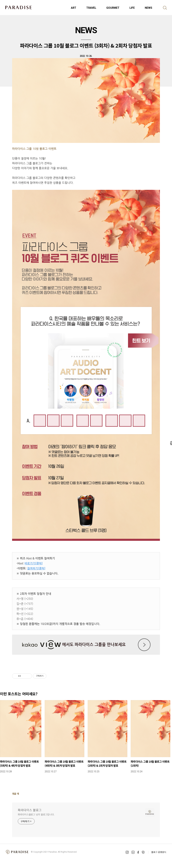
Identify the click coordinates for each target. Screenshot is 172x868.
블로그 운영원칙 (159, 852)
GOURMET (113, 8)
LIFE (132, 8)
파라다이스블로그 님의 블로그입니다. (36, 814)
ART (74, 8)
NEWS (148, 8)
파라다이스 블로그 (30, 810)
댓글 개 (16, 794)
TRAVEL (91, 8)
